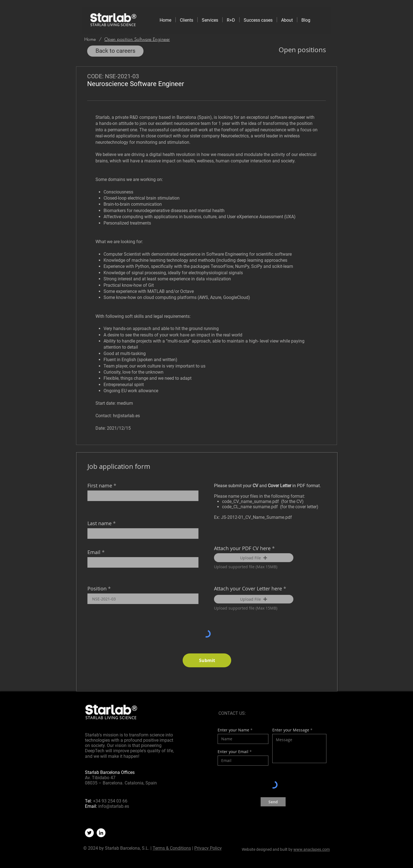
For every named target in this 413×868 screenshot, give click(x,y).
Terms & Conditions (172, 848)
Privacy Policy (208, 848)
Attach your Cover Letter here (248, 588)
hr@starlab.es (126, 416)
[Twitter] (89, 833)
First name (100, 485)
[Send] (273, 802)
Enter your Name (233, 730)
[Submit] (207, 660)
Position (97, 588)
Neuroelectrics (235, 136)
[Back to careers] (115, 51)
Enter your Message (291, 730)
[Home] (90, 39)
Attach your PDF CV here (242, 548)
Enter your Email (233, 752)
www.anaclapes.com (312, 849)
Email (94, 552)
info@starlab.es (114, 806)
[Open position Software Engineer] (137, 39)
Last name (100, 523)
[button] (254, 558)
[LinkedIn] (101, 833)
